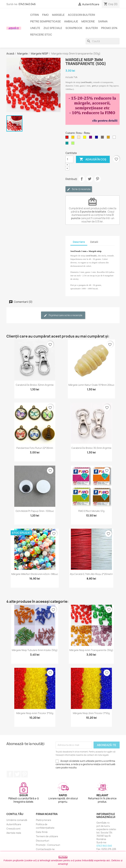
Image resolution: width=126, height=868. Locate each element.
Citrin (35, 15)
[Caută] (103, 41)
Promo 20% (109, 28)
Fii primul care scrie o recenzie (63, 315)
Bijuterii (92, 28)
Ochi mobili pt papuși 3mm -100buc (35, 511)
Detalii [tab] (94, 242)
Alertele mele (14, 833)
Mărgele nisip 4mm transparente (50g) (91, 650)
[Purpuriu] (91, 138)
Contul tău (15, 814)
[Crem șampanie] (79, 138)
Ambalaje (71, 21)
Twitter (17, 774)
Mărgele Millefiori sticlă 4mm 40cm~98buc (35, 574)
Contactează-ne (45, 849)
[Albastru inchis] (97, 138)
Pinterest (97, 179)
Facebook (10, 774)
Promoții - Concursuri (48, 845)
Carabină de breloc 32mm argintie (35, 385)
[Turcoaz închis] (68, 144)
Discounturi (42, 841)
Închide (63, 857)
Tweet (90, 179)
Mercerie (88, 21)
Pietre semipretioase (46, 21)
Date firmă (42, 832)
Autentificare (14, 824)
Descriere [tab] (79, 242)
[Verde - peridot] (73, 144)
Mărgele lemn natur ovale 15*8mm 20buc (91, 385)
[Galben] (85, 138)
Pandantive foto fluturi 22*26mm (35, 448)
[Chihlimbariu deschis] (109, 138)
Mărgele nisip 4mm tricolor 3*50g (35, 713)
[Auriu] (73, 138)
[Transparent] (115, 138)
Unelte (35, 28)
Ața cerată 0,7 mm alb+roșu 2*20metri (91, 574)
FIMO (45, 15)
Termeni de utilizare (47, 836)
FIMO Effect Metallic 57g (91, 511)
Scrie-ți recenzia (79, 189)
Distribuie (82, 179)
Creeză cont (13, 829)
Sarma (103, 21)
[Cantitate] (69, 159)
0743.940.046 (27, 4)
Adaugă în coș (93, 159)
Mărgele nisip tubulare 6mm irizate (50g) (35, 650)
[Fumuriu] (103, 138)
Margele (58, 15)
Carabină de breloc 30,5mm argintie (91, 448)
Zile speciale (53, 28)
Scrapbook (74, 28)
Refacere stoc (41, 35)
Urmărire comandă (17, 820)
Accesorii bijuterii (81, 15)
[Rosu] (68, 138)
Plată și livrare (44, 820)
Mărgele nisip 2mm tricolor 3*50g (91, 713)
